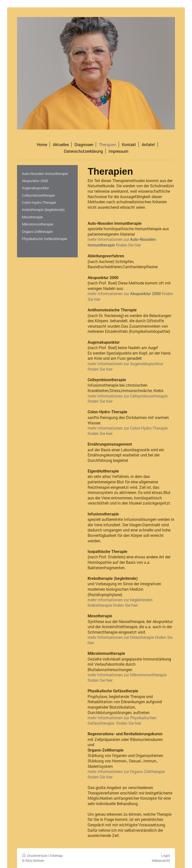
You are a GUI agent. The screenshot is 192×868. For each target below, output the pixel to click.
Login (166, 856)
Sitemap (56, 856)
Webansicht (161, 860)
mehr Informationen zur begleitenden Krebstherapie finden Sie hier (120, 602)
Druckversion (35, 856)
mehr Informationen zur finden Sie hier (122, 242)
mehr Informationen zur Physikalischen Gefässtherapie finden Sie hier (122, 720)
